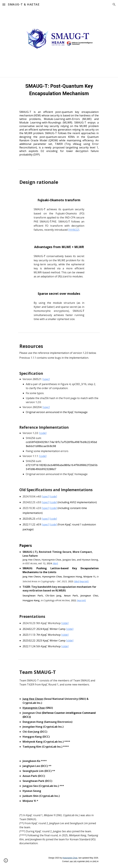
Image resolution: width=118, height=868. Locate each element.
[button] (4, 4)
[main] (59, 90)
